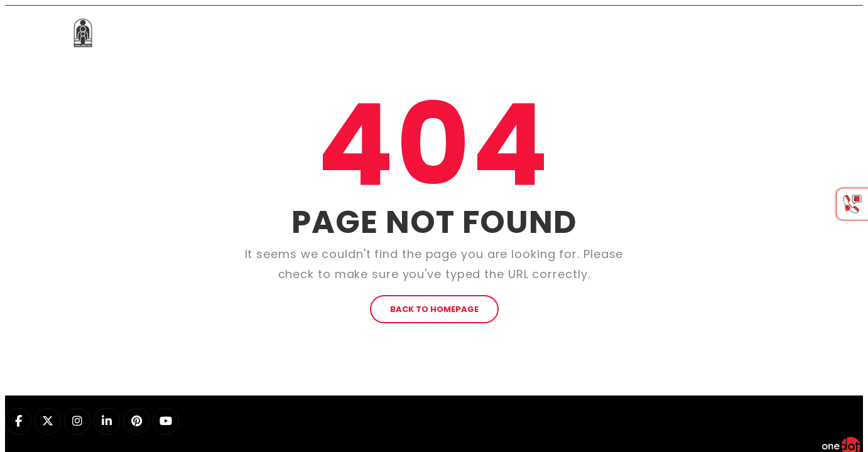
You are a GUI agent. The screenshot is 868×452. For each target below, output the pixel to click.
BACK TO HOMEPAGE (434, 237)
